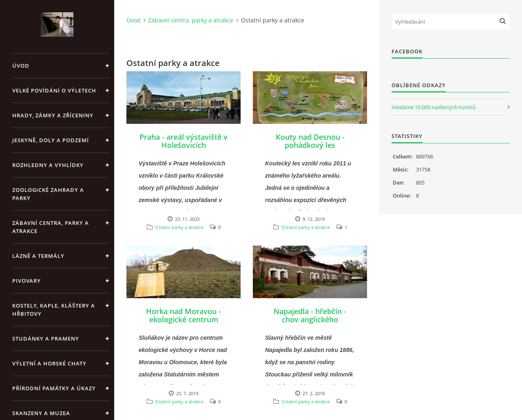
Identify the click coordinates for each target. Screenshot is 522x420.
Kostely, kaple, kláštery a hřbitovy (54, 310)
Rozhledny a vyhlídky (48, 165)
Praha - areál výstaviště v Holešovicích (184, 141)
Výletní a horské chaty (49, 363)
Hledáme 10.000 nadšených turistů (434, 107)
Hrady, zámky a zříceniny (53, 115)
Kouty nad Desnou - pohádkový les (310, 141)
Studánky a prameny (46, 339)
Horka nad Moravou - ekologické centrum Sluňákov (184, 319)
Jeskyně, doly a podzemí (51, 140)
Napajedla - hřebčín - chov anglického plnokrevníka (310, 319)
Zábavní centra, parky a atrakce (51, 227)
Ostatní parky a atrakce (179, 227)
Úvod (21, 66)
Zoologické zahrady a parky (48, 194)
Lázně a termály (38, 256)
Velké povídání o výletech (54, 90)
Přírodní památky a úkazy (54, 388)
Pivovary (27, 281)
